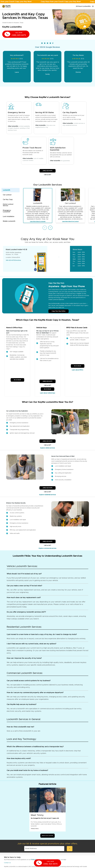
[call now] (16, 34)
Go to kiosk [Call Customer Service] (17, 380)
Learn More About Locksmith (38, 221)
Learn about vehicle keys (47, 393)
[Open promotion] (47, 2)
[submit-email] (70, 849)
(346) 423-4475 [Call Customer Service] (47, 171)
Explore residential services (48, 495)
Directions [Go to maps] (18, 260)
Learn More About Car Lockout (70, 221)
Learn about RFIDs (78, 370)
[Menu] (93, 6)
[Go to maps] (59, 259)
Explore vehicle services (48, 448)
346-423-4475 (10, 260)
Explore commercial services (47, 548)
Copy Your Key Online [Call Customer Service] (59, 311)
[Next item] (50, 228)
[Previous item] (45, 228)
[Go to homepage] (6, 6)
